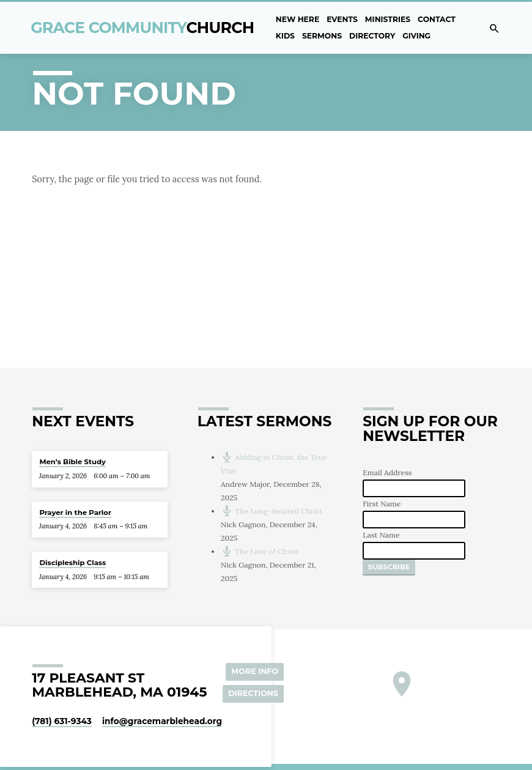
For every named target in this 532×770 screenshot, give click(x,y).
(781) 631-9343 (62, 721)
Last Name (381, 535)
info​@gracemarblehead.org (162, 721)
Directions (253, 693)
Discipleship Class (72, 563)
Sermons (322, 36)
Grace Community (142, 28)
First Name (382, 504)
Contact (437, 19)
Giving (416, 36)
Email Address (387, 472)
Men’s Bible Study (72, 462)
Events (342, 19)
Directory (372, 36)
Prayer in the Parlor (75, 513)
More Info (255, 671)
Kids (285, 36)
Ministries (388, 19)
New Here (297, 19)
